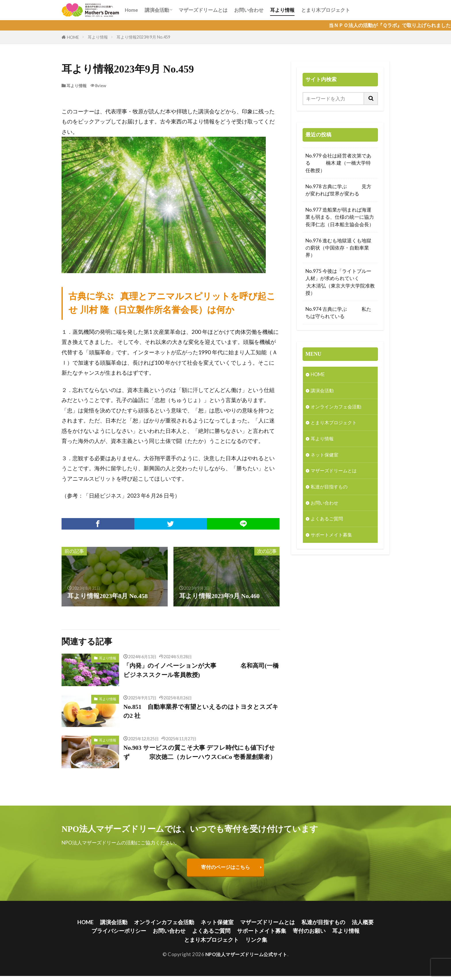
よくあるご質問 (328, 520)
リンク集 (256, 944)
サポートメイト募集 (333, 536)
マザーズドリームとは (203, 10)
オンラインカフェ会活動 (338, 407)
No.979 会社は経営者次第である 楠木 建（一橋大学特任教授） (338, 163)
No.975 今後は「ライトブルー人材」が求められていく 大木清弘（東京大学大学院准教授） (340, 282)
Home (131, 10)
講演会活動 (157, 10)
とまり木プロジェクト (326, 10)
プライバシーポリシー (119, 935)
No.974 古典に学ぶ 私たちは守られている (338, 313)
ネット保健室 (325, 455)
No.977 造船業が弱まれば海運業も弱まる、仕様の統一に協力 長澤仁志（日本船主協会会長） (340, 217)
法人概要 (363, 926)
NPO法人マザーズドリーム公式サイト (246, 959)
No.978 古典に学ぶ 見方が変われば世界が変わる (338, 190)
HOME (73, 37)
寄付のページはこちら (225, 870)
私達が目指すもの (330, 488)
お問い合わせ (249, 10)
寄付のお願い (309, 935)
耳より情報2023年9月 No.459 (143, 37)
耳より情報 (282, 10)
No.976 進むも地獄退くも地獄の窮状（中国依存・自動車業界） (338, 248)
